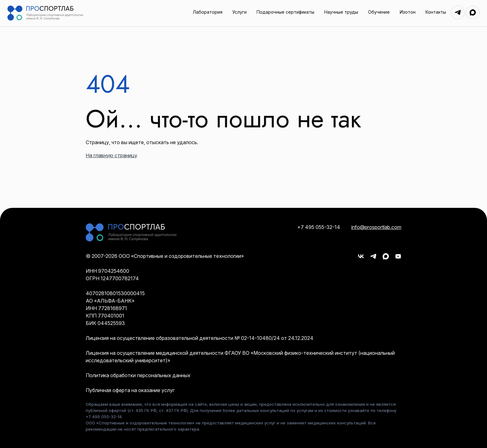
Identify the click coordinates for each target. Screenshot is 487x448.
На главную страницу (112, 155)
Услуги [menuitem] (239, 12)
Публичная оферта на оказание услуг (130, 390)
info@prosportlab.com (376, 227)
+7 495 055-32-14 (319, 227)
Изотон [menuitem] (408, 12)
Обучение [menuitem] (379, 12)
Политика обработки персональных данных (138, 375)
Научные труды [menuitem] (341, 12)
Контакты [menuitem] (436, 12)
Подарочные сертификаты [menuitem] (285, 12)
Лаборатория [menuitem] (208, 12)
